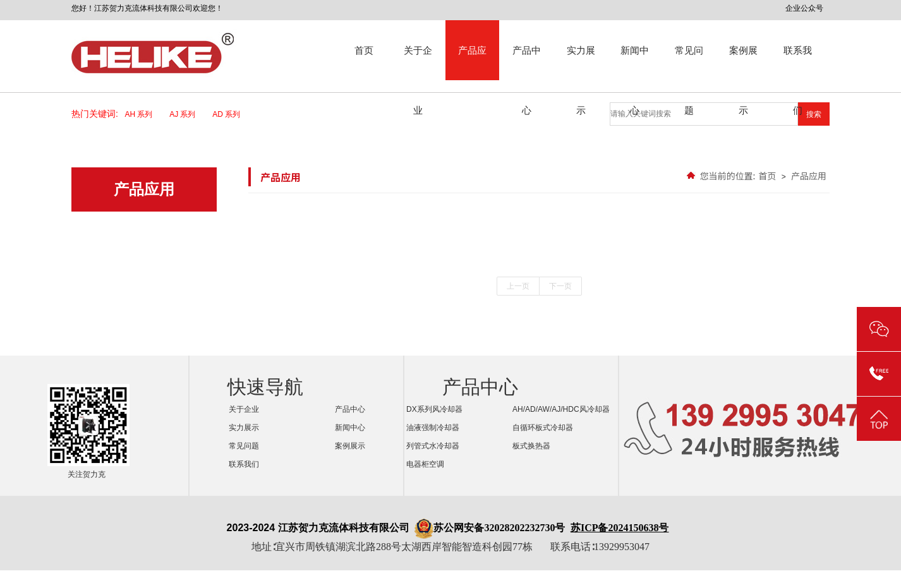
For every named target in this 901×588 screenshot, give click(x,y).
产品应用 (472, 63)
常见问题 (689, 63)
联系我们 (798, 63)
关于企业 (418, 63)
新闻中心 (635, 63)
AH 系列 (143, 114)
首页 (364, 50)
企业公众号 (804, 8)
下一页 (560, 286)
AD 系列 (230, 114)
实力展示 (581, 63)
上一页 (518, 286)
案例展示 (743, 63)
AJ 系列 (186, 114)
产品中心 (527, 63)
